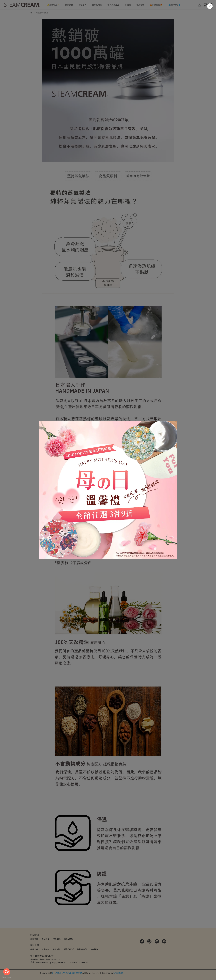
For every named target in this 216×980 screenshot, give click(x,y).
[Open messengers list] (7, 972)
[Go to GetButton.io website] (7, 977)
